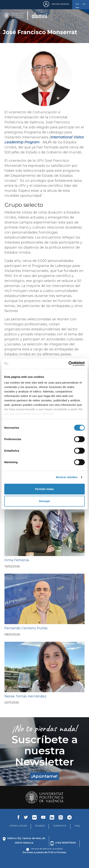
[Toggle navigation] (81, 15)
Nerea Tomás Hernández (25, 696)
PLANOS (40, 826)
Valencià (84, 4)
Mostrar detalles (67, 477)
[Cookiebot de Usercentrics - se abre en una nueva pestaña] (68, 364)
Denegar (44, 501)
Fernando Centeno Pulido (26, 628)
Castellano (77, 4)
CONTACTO (60, 826)
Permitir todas (45, 489)
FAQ (77, 826)
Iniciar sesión (60, 4)
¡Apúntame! (44, 776)
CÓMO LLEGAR (18, 826)
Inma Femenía (17, 560)
